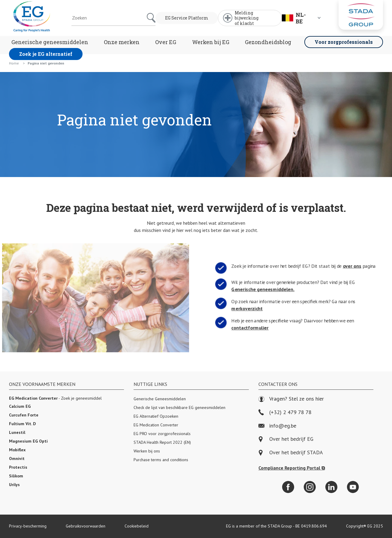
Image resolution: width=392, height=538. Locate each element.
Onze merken (122, 42)
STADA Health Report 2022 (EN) (162, 442)
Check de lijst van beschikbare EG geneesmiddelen (179, 407)
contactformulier (247, 328)
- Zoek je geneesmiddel (55, 398)
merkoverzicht (244, 309)
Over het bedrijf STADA (296, 453)
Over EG (166, 42)
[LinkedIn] (331, 487)
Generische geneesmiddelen (50, 42)
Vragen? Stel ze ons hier (291, 399)
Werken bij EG (211, 42)
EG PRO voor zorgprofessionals (162, 434)
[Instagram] (310, 487)
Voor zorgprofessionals (344, 42)
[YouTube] (353, 487)
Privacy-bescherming (28, 526)
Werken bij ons (147, 451)
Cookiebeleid (137, 526)
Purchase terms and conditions (161, 460)
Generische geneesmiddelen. (261, 289)
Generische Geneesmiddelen (160, 399)
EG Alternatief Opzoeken (156, 416)
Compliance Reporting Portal (292, 468)
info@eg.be (277, 426)
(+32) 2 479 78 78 (285, 412)
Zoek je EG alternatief (46, 54)
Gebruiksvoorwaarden (86, 526)
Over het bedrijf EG (291, 439)
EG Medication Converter (156, 425)
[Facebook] (288, 487)
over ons (356, 266)
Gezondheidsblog (268, 42)
